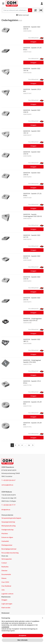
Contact (4, 563)
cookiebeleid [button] (5, 627)
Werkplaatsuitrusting (8, 526)
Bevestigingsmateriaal (9, 549)
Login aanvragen (7, 604)
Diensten (4, 570)
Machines (5, 533)
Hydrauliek (5, 541)
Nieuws (4, 578)
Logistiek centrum (7, 594)
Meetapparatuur (7, 545)
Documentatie (6, 574)
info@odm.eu (6, 509)
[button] (3, 4)
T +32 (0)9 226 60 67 (8, 480)
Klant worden (6, 607)
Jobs (3, 590)
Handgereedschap (7, 530)
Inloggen (33, 42)
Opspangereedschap (8, 522)
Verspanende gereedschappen (11, 518)
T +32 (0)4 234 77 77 (8, 505)
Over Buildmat (6, 586)
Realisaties (5, 567)
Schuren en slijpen (7, 537)
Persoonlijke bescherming (10, 553)
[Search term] (15, 10)
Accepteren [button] (22, 636)
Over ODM (5, 582)
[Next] (33, 445)
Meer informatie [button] (22, 640)
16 (29, 445)
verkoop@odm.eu (7, 485)
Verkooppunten (7, 559)
